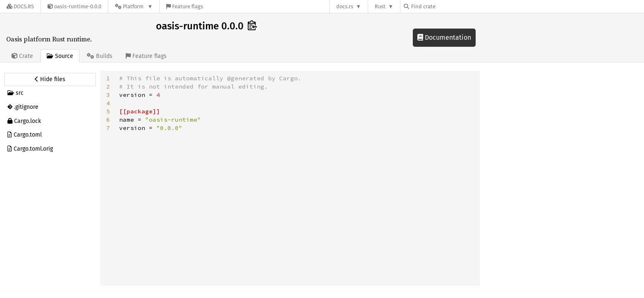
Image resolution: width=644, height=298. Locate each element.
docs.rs (345, 6)
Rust (380, 6)
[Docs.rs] (20, 6)
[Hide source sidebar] (50, 79)
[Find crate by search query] (445, 6)
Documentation (444, 37)
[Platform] (134, 6)
